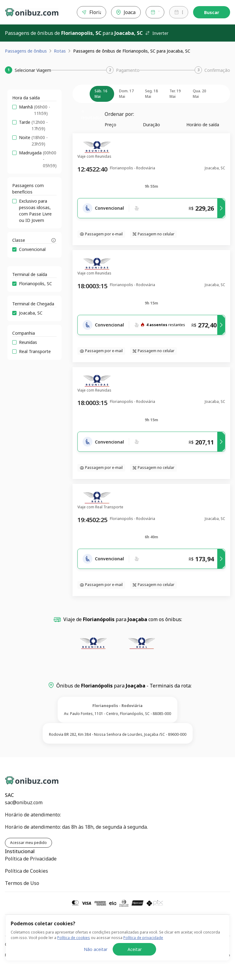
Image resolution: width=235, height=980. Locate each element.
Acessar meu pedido (28, 843)
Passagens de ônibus (26, 51)
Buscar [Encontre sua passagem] (212, 12)
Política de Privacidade (31, 859)
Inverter (157, 33)
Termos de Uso (22, 883)
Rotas (60, 51)
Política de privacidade (143, 974)
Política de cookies (74, 974)
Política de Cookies (26, 871)
